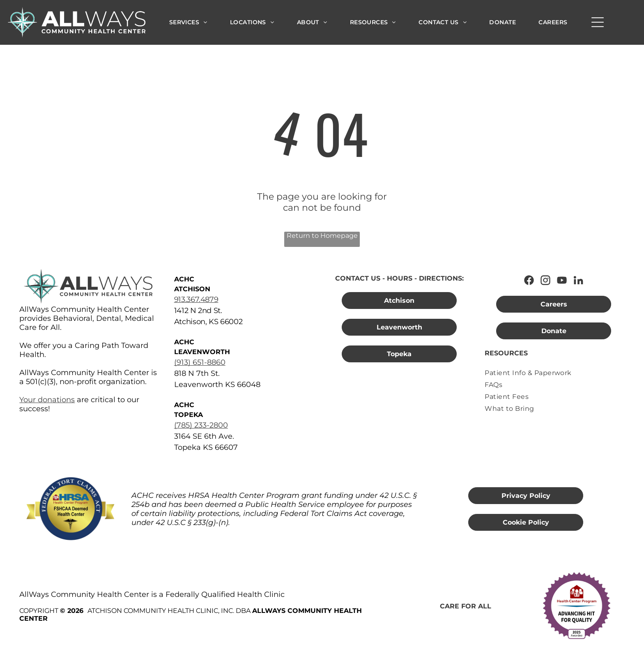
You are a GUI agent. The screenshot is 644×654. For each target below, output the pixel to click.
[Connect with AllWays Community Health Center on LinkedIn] (578, 280)
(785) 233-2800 (201, 425)
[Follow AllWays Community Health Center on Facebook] (529, 280)
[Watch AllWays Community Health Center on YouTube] (562, 280)
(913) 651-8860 (200, 362)
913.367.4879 (196, 299)
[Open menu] (598, 22)
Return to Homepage (322, 236)
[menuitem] (188, 22)
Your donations (47, 400)
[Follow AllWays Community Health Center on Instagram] (545, 280)
